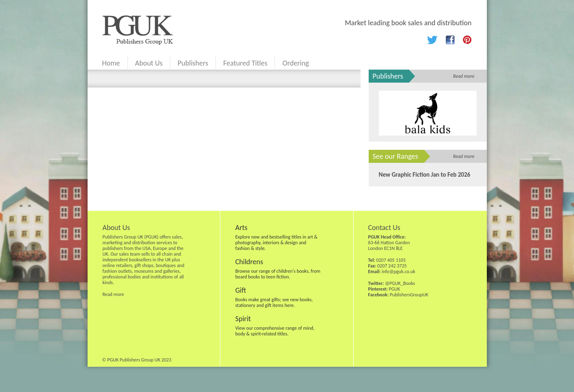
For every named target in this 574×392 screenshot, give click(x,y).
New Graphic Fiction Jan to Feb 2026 (425, 175)
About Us (149, 63)
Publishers (193, 63)
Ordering (296, 63)
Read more (464, 76)
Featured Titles (245, 63)
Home (111, 63)
